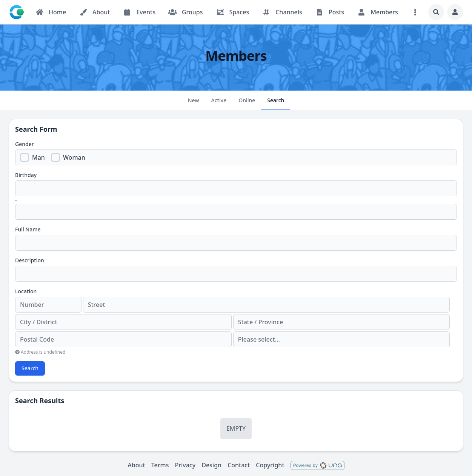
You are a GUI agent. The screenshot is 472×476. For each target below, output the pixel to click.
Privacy (185, 465)
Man (38, 157)
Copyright (270, 465)
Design (211, 465)
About (136, 465)
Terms (160, 465)
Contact (239, 465)
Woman (74, 157)
